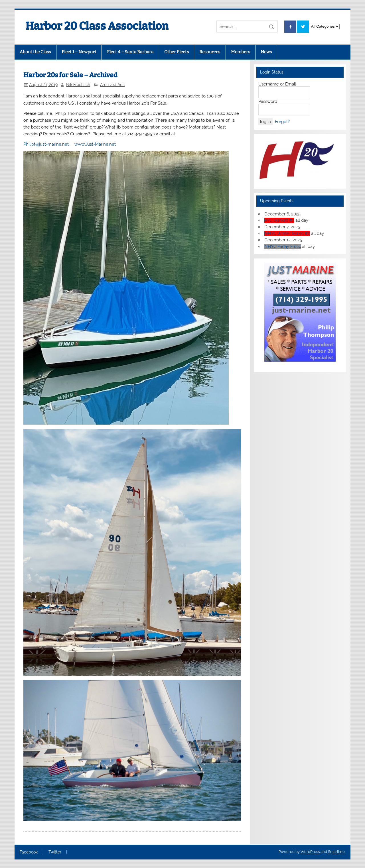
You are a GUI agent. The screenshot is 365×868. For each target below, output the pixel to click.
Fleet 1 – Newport (79, 52)
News (266, 52)
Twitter (55, 852)
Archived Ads (112, 85)
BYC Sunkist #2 (279, 220)
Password (268, 101)
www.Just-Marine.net (95, 144)
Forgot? (282, 122)
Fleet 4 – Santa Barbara (130, 52)
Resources (210, 52)
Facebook (29, 852)
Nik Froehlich (78, 85)
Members (241, 52)
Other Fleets (177, 52)
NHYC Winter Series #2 (287, 233)
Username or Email (277, 84)
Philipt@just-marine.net (46, 144)
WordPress (310, 852)
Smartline (336, 852)
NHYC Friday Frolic (283, 246)
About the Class (35, 52)
